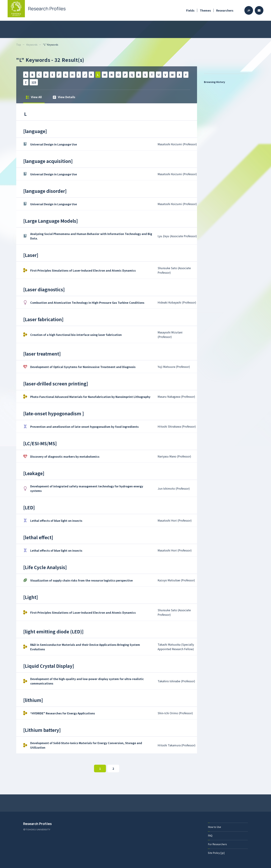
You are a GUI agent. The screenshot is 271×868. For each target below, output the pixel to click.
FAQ (210, 836)
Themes (205, 10)
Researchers (225, 10)
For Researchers (217, 844)
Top (19, 45)
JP (249, 10)
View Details (64, 97)
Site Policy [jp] (216, 853)
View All (34, 97)
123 (34, 82)
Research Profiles (37, 824)
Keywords (32, 45)
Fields (190, 10)
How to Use (214, 827)
